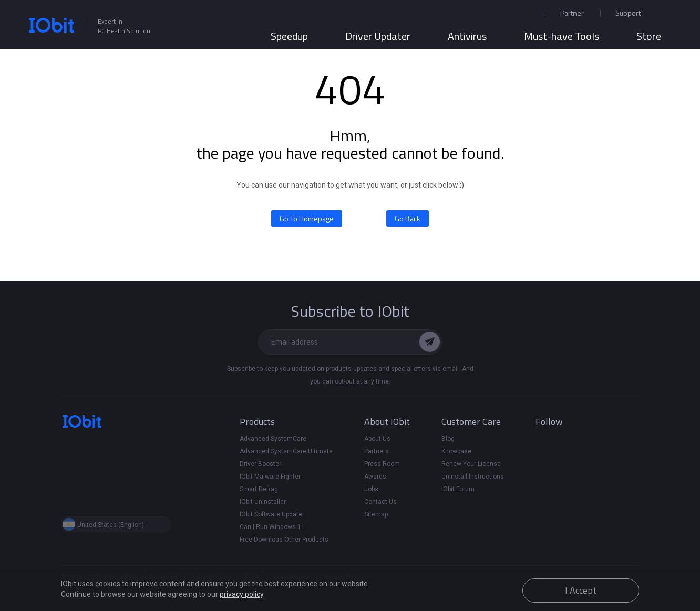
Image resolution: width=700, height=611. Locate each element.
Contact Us (380, 502)
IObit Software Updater (272, 514)
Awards (375, 477)
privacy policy (241, 594)
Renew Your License (471, 464)
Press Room (382, 464)
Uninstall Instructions (473, 477)
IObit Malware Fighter (270, 477)
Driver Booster (260, 464)
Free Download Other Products (284, 540)
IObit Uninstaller (263, 502)
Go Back (408, 218)
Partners (377, 451)
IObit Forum (458, 489)
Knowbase (456, 451)
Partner (572, 13)
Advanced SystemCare (273, 439)
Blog (448, 439)
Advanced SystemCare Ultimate (286, 451)
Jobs (371, 489)
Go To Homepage (307, 218)
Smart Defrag (259, 489)
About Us (377, 439)
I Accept (581, 590)
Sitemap (376, 514)
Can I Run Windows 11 (272, 527)
